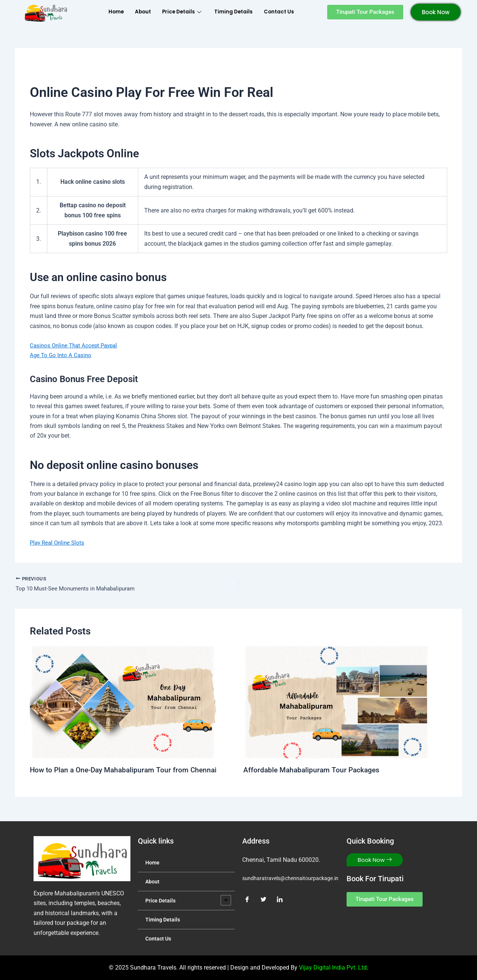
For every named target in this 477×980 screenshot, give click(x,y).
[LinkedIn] (282, 899)
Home (109, 12)
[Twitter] (266, 899)
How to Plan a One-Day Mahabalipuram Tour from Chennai (127, 771)
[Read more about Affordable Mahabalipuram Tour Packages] (337, 703)
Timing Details (236, 12)
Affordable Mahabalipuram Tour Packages (313, 771)
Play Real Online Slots (59, 543)
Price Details (181, 12)
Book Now (436, 12)
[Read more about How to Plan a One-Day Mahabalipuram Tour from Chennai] (123, 703)
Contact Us (285, 12)
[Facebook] (250, 899)
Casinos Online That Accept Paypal (76, 345)
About (138, 12)
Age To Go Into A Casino (62, 355)
